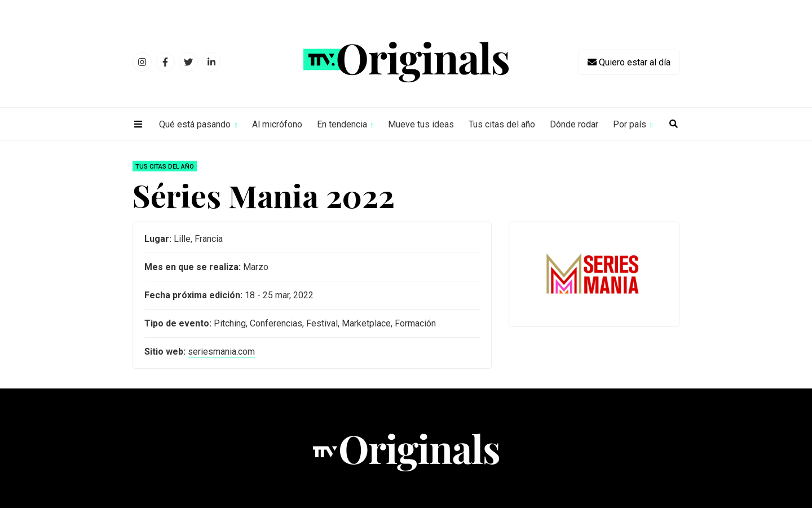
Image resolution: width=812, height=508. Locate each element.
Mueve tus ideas (421, 124)
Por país (630, 124)
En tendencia (342, 124)
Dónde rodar (574, 124)
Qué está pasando (195, 124)
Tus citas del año (502, 124)
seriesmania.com (221, 352)
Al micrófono (277, 124)
